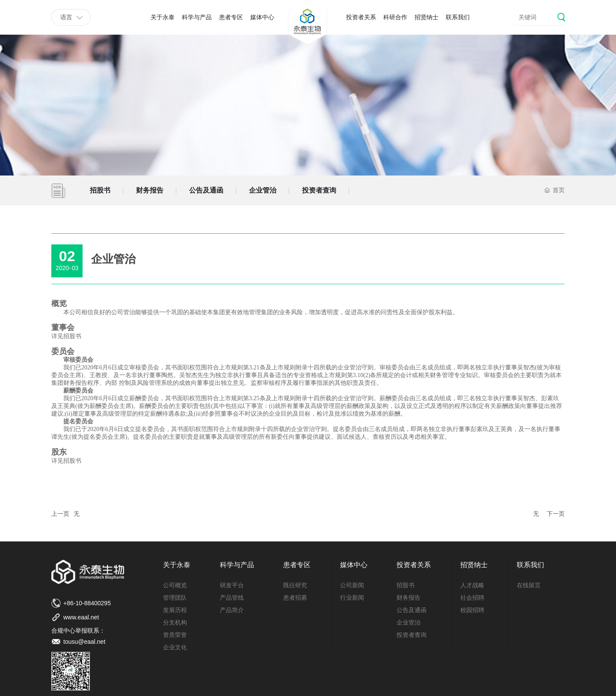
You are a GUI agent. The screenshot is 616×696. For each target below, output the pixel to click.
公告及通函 (206, 190)
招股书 (100, 190)
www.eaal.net (81, 617)
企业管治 (263, 190)
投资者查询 (319, 190)
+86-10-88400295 (87, 603)
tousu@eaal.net (84, 642)
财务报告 (150, 190)
